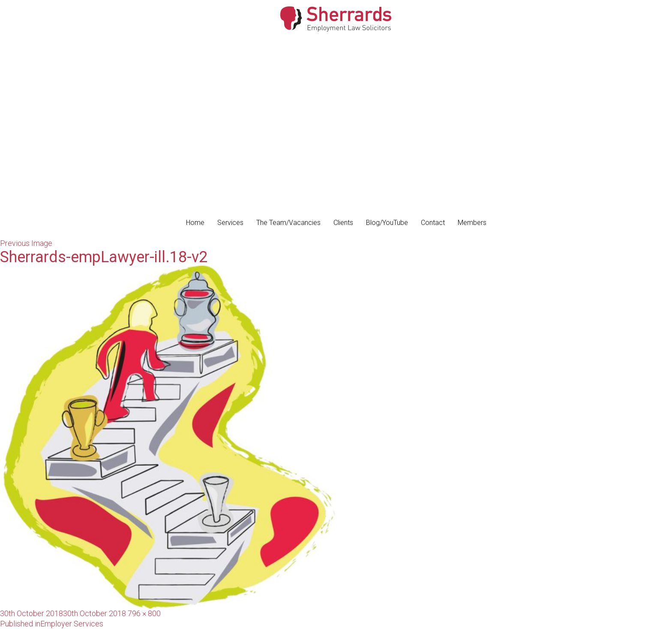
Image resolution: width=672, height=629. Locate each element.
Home (195, 223)
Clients (343, 223)
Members (472, 223)
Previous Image (26, 243)
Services (230, 223)
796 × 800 (144, 613)
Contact (433, 223)
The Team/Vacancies (288, 223)
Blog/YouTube (387, 223)
